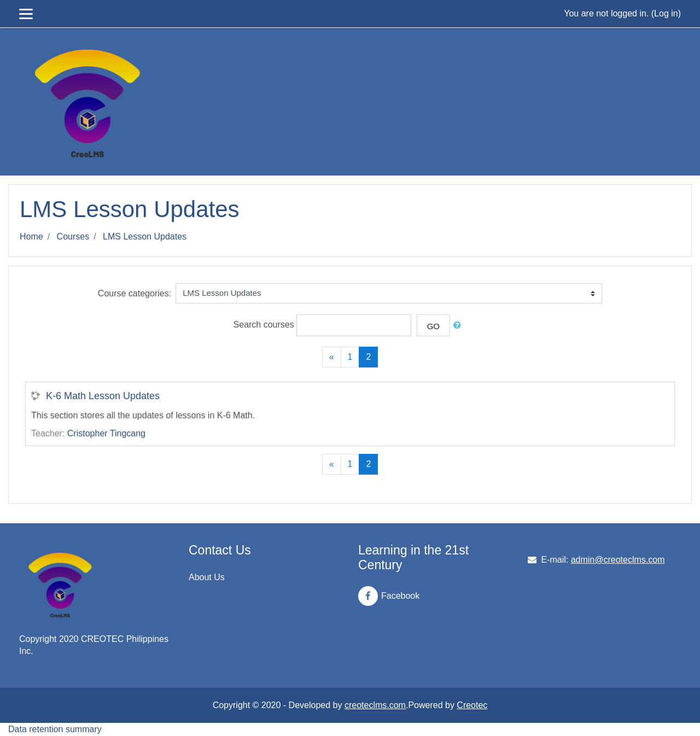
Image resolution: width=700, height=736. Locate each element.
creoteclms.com (375, 705)
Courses (73, 236)
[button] (459, 326)
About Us (207, 577)
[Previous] (332, 357)
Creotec (472, 705)
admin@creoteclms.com (618, 560)
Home (31, 236)
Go (433, 326)
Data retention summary (55, 729)
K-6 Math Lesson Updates (103, 396)
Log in (666, 13)
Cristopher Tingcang (106, 433)
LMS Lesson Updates (145, 236)
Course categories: (135, 293)
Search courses (264, 325)
